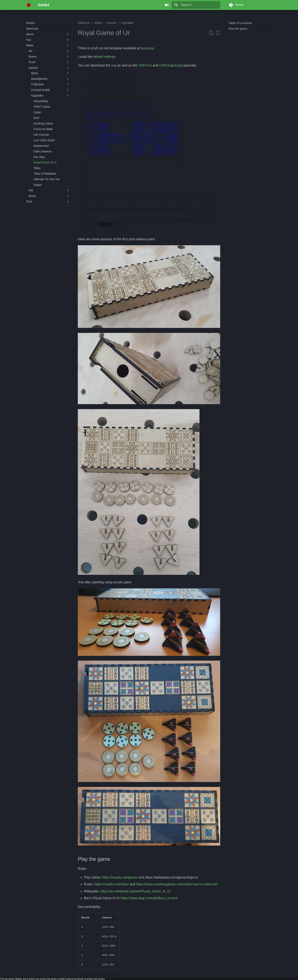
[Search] (196, 5)
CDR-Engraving (171, 65)
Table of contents (240, 23)
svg (114, 65)
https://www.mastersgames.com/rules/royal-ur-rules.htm (177, 884)
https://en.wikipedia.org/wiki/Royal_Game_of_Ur (135, 891)
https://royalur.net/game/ (120, 877)
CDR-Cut (145, 65)
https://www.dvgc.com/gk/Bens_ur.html (149, 898)
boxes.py (147, 48)
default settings (105, 57)
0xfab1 (31, 23)
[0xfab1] (29, 5)
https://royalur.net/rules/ (112, 884)
